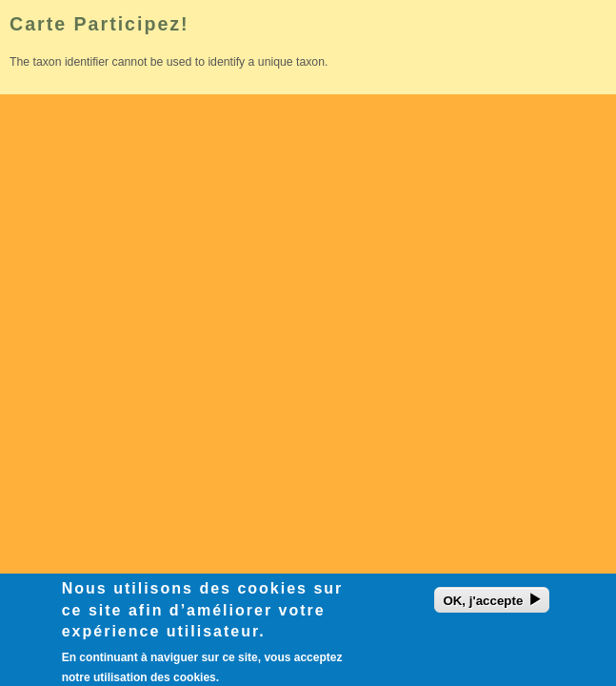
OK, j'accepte (483, 605)
